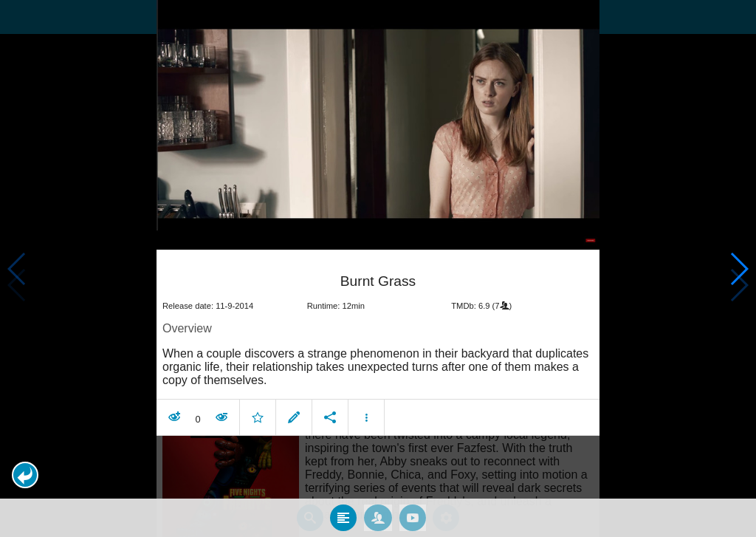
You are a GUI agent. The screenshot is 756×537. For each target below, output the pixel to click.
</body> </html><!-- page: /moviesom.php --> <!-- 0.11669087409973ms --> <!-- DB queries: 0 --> (378, 268)
